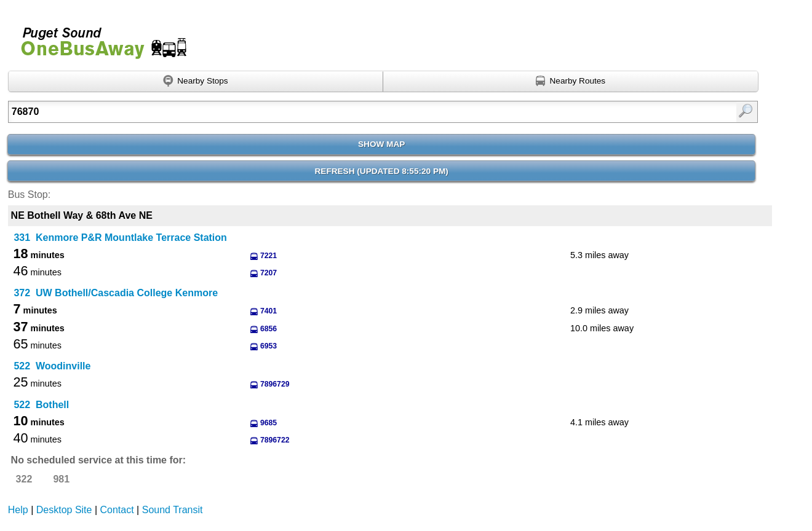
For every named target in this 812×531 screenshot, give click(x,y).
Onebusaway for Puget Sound (98, 38)
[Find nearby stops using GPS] (196, 82)
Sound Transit (173, 510)
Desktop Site (64, 510)
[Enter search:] (328, 112)
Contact (117, 510)
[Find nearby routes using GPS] (571, 82)
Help (18, 510)
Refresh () (382, 171)
